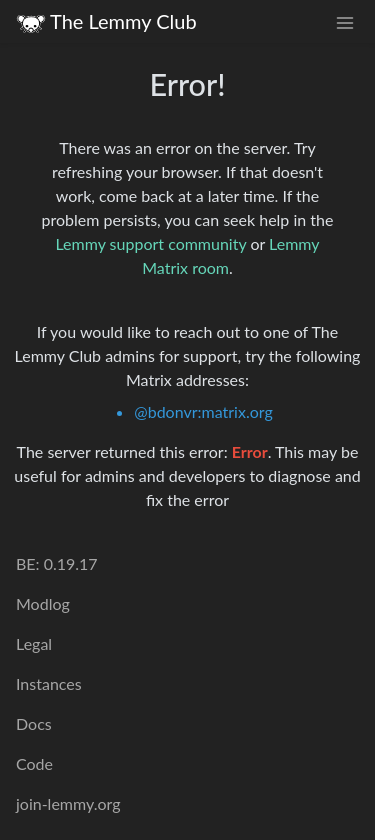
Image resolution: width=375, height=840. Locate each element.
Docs (34, 723)
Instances (49, 683)
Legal (34, 643)
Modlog (43, 603)
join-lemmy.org (68, 803)
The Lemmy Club (106, 21)
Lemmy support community (150, 243)
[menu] (345, 21)
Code (34, 763)
